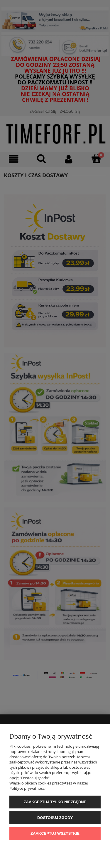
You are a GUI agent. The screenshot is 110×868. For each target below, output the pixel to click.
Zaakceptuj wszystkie (55, 833)
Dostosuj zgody (55, 818)
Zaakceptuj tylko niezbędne (55, 802)
